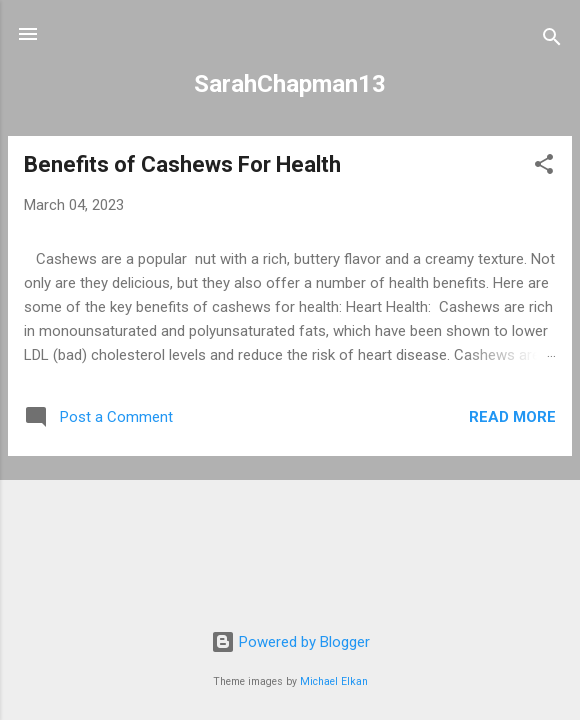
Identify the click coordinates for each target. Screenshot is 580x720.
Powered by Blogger (290, 642)
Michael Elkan (334, 681)
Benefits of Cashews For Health (182, 164)
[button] (544, 167)
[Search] (552, 40)
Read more (512, 417)
